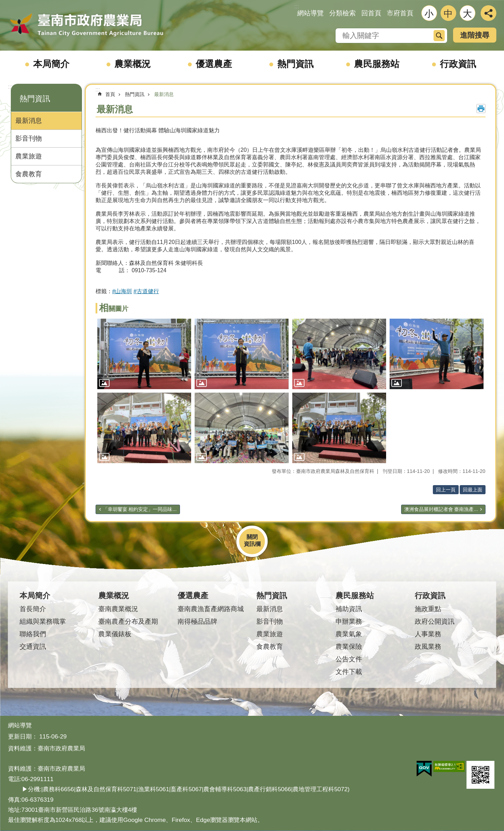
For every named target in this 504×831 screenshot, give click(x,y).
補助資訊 (349, 609)
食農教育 (29, 174)
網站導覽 (310, 13)
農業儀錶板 (115, 634)
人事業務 (428, 634)
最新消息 (29, 121)
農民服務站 (377, 64)
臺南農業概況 (118, 609)
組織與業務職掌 (43, 621)
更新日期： (23, 736)
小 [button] (429, 14)
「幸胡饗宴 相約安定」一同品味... (140, 509)
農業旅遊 (29, 156)
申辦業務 (349, 621)
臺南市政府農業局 (86, 25)
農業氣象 (349, 634)
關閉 (252, 537)
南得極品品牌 (197, 621)
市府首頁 (400, 13)
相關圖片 (114, 309)
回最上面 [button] (473, 490)
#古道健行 (146, 291)
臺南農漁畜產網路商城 (211, 609)
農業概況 (133, 64)
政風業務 (428, 647)
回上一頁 (446, 490)
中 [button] (448, 14)
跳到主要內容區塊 (4, 4)
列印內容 (481, 109)
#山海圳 (122, 291)
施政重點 (428, 609)
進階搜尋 (475, 35)
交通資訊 (33, 647)
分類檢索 (343, 13)
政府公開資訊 (435, 621)
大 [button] (467, 14)
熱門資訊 (295, 64)
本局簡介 (51, 64)
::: (10, 87)
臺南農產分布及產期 (128, 621)
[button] (144, 354)
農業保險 (349, 647)
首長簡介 (33, 609)
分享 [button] (488, 13)
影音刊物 (29, 138)
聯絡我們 (33, 634)
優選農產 (214, 64)
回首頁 (371, 13)
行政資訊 (458, 64)
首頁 (110, 94)
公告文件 (349, 659)
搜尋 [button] (439, 36)
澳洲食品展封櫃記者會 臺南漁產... (441, 509)
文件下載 (349, 672)
